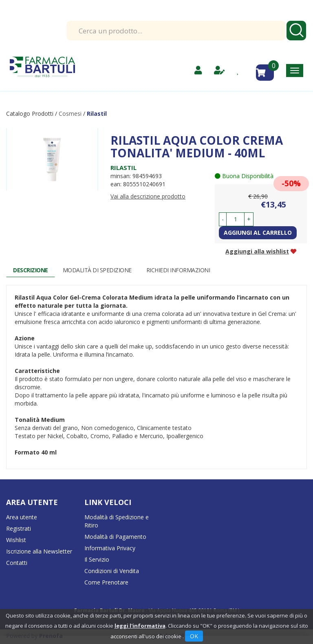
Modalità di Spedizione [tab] (97, 270)
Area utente (22, 517)
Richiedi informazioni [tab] (178, 270)
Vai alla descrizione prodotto (148, 196)
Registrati (19, 528)
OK (194, 636)
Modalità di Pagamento (115, 537)
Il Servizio (97, 559)
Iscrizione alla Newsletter (39, 551)
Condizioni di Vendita (112, 571)
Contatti (17, 563)
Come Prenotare (106, 582)
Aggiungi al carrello (258, 233)
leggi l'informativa (140, 626)
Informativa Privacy (110, 548)
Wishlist (16, 540)
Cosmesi (70, 114)
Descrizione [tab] (31, 270)
